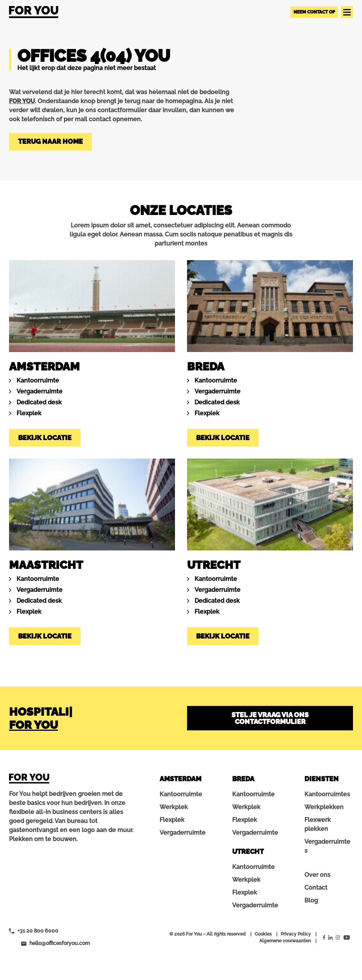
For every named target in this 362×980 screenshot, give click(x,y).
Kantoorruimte (38, 380)
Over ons (317, 875)
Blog (311, 900)
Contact (316, 888)
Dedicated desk (39, 402)
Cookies (263, 934)
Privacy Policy (296, 934)
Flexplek (29, 413)
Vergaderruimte (40, 391)
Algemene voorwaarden (285, 941)
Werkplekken (324, 807)
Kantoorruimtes (327, 794)
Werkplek (174, 807)
